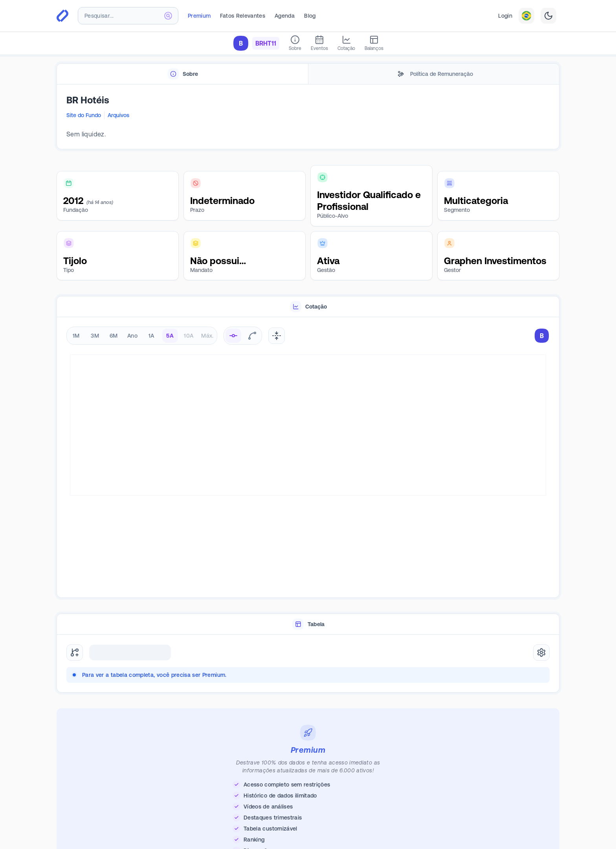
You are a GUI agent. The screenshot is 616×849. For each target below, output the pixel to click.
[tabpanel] (308, 117)
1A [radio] (151, 336)
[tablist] (308, 74)
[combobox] (128, 16)
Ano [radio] (132, 336)
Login (505, 16)
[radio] (233, 336)
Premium (199, 16)
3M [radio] (95, 336)
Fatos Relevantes (243, 16)
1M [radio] (76, 336)
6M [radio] (114, 336)
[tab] (182, 74)
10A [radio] (189, 336)
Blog (310, 16)
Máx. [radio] (207, 336)
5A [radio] (170, 336)
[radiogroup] (142, 336)
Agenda (285, 16)
